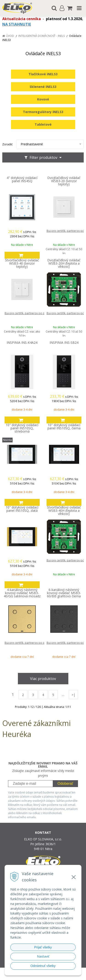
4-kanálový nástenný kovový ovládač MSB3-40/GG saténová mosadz (22, 593)
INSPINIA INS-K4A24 (22, 343)
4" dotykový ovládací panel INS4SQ (22, 179)
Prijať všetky (43, 947)
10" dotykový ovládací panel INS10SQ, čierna (64, 427)
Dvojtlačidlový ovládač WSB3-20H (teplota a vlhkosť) (64, 263)
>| (73, 695)
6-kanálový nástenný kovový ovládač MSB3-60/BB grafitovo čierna (64, 593)
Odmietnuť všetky (43, 966)
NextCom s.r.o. (52, 976)
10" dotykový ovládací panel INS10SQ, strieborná (22, 428)
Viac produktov (43, 679)
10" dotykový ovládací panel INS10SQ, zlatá (22, 509)
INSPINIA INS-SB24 (64, 343)
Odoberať (65, 784)
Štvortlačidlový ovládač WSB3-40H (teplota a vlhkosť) (64, 511)
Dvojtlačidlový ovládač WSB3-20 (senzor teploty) (64, 181)
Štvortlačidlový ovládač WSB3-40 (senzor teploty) (22, 263)
